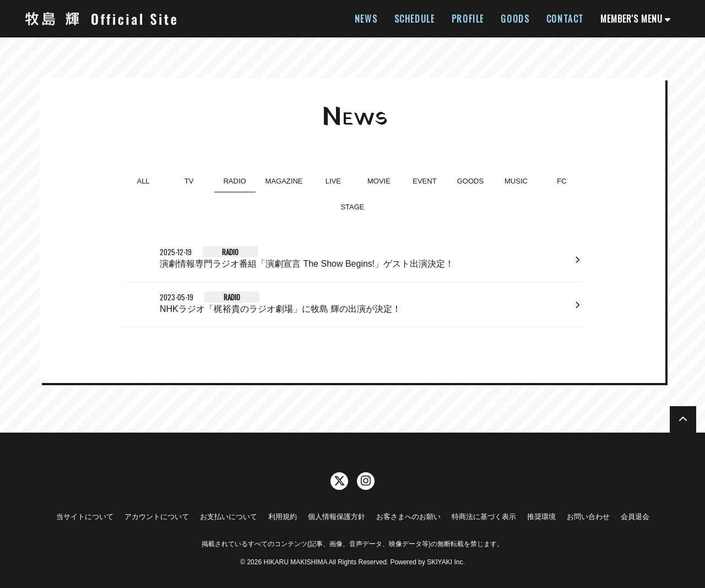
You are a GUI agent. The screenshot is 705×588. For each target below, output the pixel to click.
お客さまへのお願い (408, 517)
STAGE (352, 207)
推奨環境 (541, 517)
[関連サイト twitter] (339, 481)
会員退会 (635, 517)
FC (562, 181)
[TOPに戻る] (683, 419)
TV (189, 181)
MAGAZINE (284, 181)
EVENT (424, 181)
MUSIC (516, 181)
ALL (143, 181)
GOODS (470, 181)
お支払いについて (229, 517)
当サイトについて (85, 517)
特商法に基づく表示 (484, 517)
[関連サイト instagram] (366, 481)
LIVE (333, 181)
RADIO (234, 181)
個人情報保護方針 (337, 517)
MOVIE (379, 181)
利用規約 (283, 517)
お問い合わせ (588, 517)
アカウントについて (157, 517)
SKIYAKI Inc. (446, 562)
